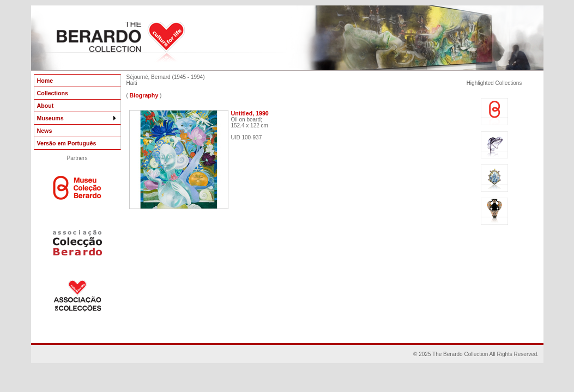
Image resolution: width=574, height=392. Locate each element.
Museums (77, 118)
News (45, 131)
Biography (144, 95)
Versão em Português (67, 143)
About (46, 106)
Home (45, 81)
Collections (53, 93)
